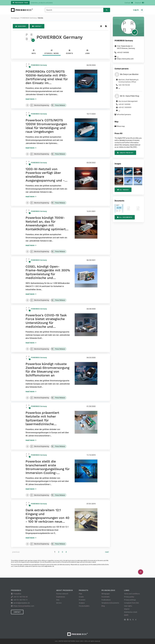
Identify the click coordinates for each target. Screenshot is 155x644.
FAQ (58, 600)
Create (81, 597)
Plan (80, 594)
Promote (82, 600)
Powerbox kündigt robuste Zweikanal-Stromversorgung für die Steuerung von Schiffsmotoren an (47, 370)
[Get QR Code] (101, 26)
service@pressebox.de (48, 566)
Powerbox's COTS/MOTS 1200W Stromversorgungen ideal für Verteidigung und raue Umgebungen (46, 126)
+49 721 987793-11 (20, 600)
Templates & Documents (110, 603)
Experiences (61, 597)
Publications (106, 600)
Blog (103, 606)
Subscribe (21, 26)
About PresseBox (65, 590)
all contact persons (124, 114)
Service (59, 603)
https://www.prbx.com (125, 59)
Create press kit (125, 153)
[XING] (136, 620)
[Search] (107, 10)
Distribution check (131, 612)
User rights (128, 606)
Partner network (62, 594)
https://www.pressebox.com (24, 606)
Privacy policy (129, 597)
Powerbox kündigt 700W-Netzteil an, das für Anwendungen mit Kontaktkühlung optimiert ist (46, 225)
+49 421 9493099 (125, 107)
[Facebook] (125, 620)
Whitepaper (106, 594)
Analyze (82, 603)
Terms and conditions (132, 594)
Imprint (127, 609)
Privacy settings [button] (130, 600)
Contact (37, 26)
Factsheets (106, 597)
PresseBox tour (20, 3)
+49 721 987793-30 (20, 597)
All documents (125, 217)
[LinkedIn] (128, 620)
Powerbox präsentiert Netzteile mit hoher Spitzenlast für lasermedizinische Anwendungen (42, 420)
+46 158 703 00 (124, 85)
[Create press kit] (106, 26)
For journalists (84, 606)
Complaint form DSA (132, 603)
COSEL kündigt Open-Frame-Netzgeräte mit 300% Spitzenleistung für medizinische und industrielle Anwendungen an (48, 276)
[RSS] (130, 620)
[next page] (107, 552)
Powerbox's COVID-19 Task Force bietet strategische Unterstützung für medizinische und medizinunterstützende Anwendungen (46, 325)
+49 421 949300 (123, 52)
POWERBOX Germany (39, 65)
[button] (27, 105)
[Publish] (141, 572)
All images (123, 190)
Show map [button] (121, 126)
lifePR (126, 615)
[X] (133, 620)
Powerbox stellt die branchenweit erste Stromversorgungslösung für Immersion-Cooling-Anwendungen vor (48, 469)
